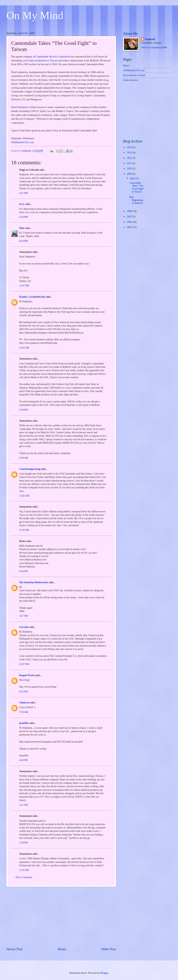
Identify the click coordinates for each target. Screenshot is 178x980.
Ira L (22, 204)
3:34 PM (24, 843)
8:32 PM (24, 692)
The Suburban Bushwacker (34, 582)
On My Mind (35, 15)
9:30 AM (24, 458)
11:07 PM (24, 286)
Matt (22, 228)
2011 (130, 163)
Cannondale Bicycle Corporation (53, 57)
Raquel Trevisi (27, 675)
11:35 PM (24, 530)
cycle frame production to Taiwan (40, 60)
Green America (131, 80)
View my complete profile (154, 47)
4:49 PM (24, 760)
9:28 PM (24, 410)
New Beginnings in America (136, 200)
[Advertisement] (61, 917)
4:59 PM (24, 217)
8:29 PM (24, 241)
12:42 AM (24, 496)
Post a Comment (24, 877)
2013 (130, 153)
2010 (130, 169)
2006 (130, 222)
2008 (130, 211)
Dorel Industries (20, 107)
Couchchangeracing (30, 469)
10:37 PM (24, 664)
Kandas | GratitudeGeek (32, 297)
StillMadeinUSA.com (22, 142)
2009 (130, 174)
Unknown (24, 703)
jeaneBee (24, 723)
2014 (130, 147)
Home (62, 949)
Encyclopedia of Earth (134, 75)
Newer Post (15, 949)
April (133, 178)
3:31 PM (24, 805)
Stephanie (150, 39)
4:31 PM (24, 193)
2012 (130, 158)
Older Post (109, 949)
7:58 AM (24, 712)
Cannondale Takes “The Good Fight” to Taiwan (137, 187)
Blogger (104, 973)
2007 (130, 217)
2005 (130, 227)
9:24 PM (24, 571)
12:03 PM (24, 348)
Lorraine (24, 627)
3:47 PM (24, 616)
